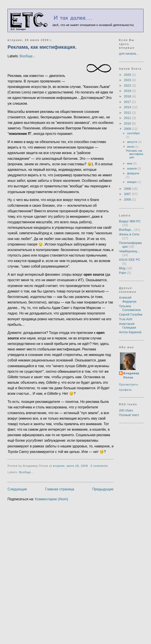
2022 (128, 86)
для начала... (129, 54)
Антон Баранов (130, 332)
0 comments (99, 466)
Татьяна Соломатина (130, 308)
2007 (128, 194)
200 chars (126, 410)
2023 (128, 80)
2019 (128, 91)
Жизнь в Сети (129, 234)
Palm (123, 273)
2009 (128, 129)
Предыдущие (103, 489)
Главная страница (60, 489)
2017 (128, 102)
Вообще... (28, 56)
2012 (128, 113)
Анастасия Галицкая (128, 326)
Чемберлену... (129, 251)
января (132, 182)
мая (130, 163)
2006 (128, 199)
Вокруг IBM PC (130, 221)
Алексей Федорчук (128, 299)
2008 (128, 189)
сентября (133, 133)
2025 (128, 75)
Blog (122, 268)
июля (131, 147)
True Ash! (126, 319)
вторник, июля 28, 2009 (71, 466)
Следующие (17, 489)
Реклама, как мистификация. (42, 47)
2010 (128, 123)
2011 (128, 118)
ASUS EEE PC (130, 260)
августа (133, 142)
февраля (133, 173)
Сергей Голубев (131, 315)
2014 (128, 107)
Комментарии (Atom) (52, 499)
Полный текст (129, 415)
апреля (132, 168)
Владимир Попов (132, 376)
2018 (128, 96)
